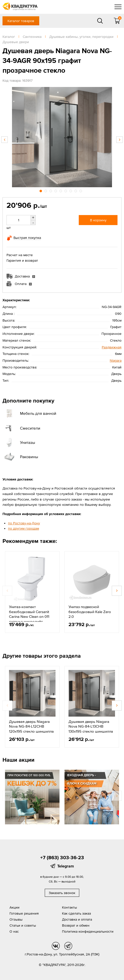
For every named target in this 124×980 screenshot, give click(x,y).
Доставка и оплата (77, 919)
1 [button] (41, 190)
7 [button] (71, 190)
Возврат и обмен (76, 925)
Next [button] (119, 140)
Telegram (66, 866)
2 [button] (46, 190)
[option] (62, 137)
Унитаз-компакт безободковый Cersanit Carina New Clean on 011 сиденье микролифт (29, 614)
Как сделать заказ (76, 913)
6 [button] (66, 190)
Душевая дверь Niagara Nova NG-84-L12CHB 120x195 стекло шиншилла (31, 726)
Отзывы (16, 919)
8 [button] (76, 190)
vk (56, 946)
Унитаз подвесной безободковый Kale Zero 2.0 (90, 612)
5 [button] (61, 190)
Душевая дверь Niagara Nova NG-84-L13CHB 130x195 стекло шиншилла (91, 726)
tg (68, 946)
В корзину (98, 220)
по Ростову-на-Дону (24, 523)
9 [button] (81, 190)
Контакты (69, 907)
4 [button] (56, 190)
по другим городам (23, 528)
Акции (14, 907)
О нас (14, 931)
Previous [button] (4, 140)
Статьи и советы (23, 925)
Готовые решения (24, 913)
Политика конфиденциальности (88, 931)
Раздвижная (112, 347)
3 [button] (51, 190)
